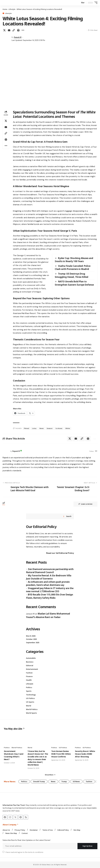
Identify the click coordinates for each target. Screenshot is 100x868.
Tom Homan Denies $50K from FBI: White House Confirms (61, 754)
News (42, 428)
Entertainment (32, 669)
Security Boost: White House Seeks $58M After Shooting (85, 754)
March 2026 (31, 636)
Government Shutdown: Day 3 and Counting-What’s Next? (14, 755)
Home (5, 9)
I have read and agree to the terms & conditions (24, 852)
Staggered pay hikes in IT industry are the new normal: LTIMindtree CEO (50, 590)
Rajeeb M (18, 37)
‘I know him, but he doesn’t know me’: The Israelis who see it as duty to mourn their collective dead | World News (38, 758)
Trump (64, 782)
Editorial (30, 665)
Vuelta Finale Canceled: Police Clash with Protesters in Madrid (73, 268)
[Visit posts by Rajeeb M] (6, 39)
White (68, 428)
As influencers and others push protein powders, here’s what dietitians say (48, 583)
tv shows (59, 428)
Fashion (29, 673)
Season (50, 428)
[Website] (96, 451)
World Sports (31, 713)
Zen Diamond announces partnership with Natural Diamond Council (50, 571)
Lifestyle (12, 9)
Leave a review (85, 504)
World (29, 706)
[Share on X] (4, 30)
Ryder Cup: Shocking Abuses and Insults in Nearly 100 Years (74, 260)
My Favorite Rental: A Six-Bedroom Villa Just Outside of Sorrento (49, 577)
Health (29, 680)
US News (77, 782)
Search (69, 516)
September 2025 (33, 643)
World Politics (32, 709)
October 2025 (31, 639)
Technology (31, 695)
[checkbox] (3, 852)
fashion (89, 782)
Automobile (31, 658)
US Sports (30, 702)
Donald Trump (39, 782)
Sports (29, 691)
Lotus (34, 428)
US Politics (30, 698)
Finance (29, 676)
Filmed (26, 428)
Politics (29, 687)
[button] (78, 3)
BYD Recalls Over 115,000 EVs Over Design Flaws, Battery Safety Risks (50, 596)
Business (30, 662)
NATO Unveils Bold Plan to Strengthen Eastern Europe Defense (74, 283)
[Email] (9, 30)
